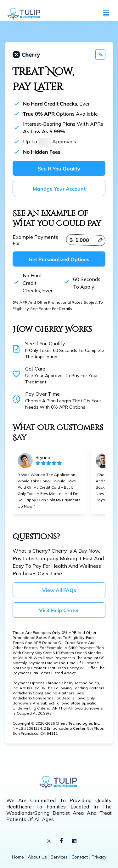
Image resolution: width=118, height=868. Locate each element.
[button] (106, 14)
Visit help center (59, 610)
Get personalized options (59, 259)
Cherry (59, 551)
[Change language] (100, 55)
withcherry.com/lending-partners (44, 693)
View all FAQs (59, 590)
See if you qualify (59, 169)
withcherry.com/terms (33, 698)
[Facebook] (59, 842)
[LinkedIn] (72, 842)
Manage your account (59, 189)
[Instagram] (47, 842)
